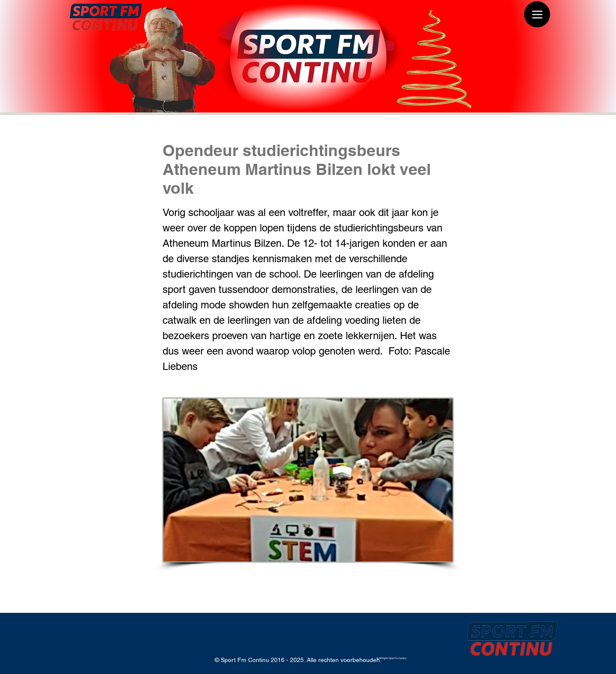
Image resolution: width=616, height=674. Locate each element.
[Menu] (537, 14)
